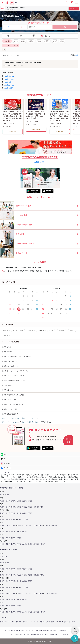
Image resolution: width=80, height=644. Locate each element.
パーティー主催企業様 (34, 634)
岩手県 (8, 501)
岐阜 (16, 3)
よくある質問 (64, 634)
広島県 (19, 532)
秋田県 (19, 501)
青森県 (2, 501)
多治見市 (47, 41)
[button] (67, 3)
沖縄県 (43, 544)
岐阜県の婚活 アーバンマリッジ (12, 404)
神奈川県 (36, 507)
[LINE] (40, 454)
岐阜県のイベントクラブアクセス (13, 376)
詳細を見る (13, 131)
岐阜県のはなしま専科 (9, 400)
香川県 (8, 538)
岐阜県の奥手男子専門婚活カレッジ (14, 380)
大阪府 (13, 526)
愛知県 (13, 519)
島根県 (8, 532)
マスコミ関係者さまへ (18, 634)
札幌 (7, 495)
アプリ (73, 622)
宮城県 (13, 501)
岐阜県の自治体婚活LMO (10, 414)
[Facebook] (40, 468)
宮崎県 (30, 544)
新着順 (76, 55)
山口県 (24, 532)
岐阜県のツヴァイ (8, 352)
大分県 (24, 544)
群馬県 (13, 507)
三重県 (26, 519)
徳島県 (2, 538)
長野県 (30, 513)
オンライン (26, 622)
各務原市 (31, 41)
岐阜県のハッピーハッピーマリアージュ (15, 371)
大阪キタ (20, 526)
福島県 (30, 501)
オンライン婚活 (18, 331)
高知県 (19, 538)
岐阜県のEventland (8, 390)
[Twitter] (40, 459)
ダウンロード (74, 8)
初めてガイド (4, 622)
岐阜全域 (7, 41)
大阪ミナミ (28, 526)
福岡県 (2, 544)
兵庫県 (36, 526)
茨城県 (2, 507)
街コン (12, 622)
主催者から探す (45, 622)
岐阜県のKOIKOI (7, 385)
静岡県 (8, 519)
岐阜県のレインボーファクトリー (13, 366)
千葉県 (24, 507)
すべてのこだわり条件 (11, 45)
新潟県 (2, 513)
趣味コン (19, 622)
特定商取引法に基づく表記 (67, 631)
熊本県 (19, 544)
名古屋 (19, 519)
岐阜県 (37, 162)
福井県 (19, 513)
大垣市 (23, 41)
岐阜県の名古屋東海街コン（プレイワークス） (17, 357)
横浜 (42, 507)
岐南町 (55, 41)
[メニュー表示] (77, 3)
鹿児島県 (36, 544)
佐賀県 (8, 544)
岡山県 (13, 532)
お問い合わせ (54, 634)
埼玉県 (19, 507)
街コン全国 (4, 556)
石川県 (13, 513)
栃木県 (8, 507)
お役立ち (67, 622)
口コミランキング (57, 622)
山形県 (24, 501)
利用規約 (22, 631)
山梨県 (24, 513)
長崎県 (13, 544)
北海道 (2, 495)
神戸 (42, 526)
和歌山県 (54, 526)
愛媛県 (13, 538)
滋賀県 (2, 526)
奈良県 (48, 526)
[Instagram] (40, 463)
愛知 (4, 49)
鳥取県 (2, 532)
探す (65, 27)
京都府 (8, 526)
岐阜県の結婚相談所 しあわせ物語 (13, 395)
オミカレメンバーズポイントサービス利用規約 (41, 631)
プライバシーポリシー (11, 631)
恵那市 (62, 41)
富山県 (8, 513)
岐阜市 (16, 41)
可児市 (39, 41)
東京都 (30, 507)
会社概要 (45, 634)
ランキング (35, 622)
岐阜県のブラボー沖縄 (9, 409)
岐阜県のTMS (7, 347)
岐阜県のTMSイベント (9, 361)
